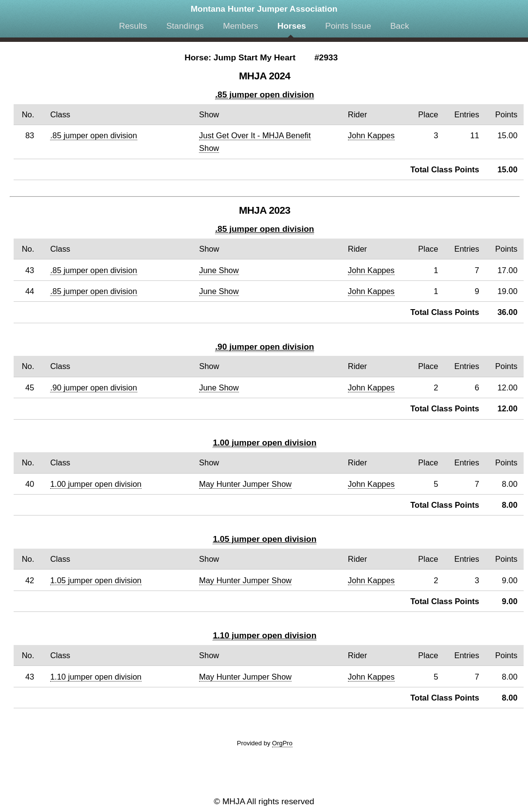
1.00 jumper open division (264, 443)
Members (240, 26)
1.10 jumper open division (264, 635)
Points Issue (348, 26)
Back (400, 26)
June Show (219, 270)
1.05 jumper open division (264, 539)
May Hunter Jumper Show (245, 484)
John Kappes (371, 135)
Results (133, 26)
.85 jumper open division (264, 94)
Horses (292, 26)
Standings (185, 26)
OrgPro (282, 743)
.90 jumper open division (264, 347)
